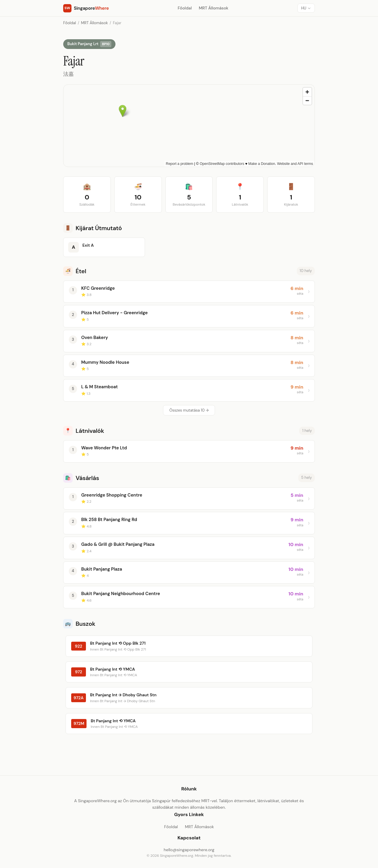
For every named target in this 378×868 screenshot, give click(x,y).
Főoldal (185, 8)
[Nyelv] (306, 8)
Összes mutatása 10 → (189, 410)
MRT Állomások (214, 8)
